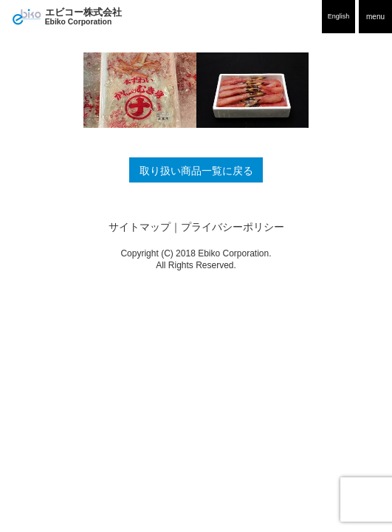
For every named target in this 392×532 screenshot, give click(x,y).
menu (375, 17)
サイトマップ (140, 227)
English (339, 16)
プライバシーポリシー (233, 227)
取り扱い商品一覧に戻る (196, 171)
